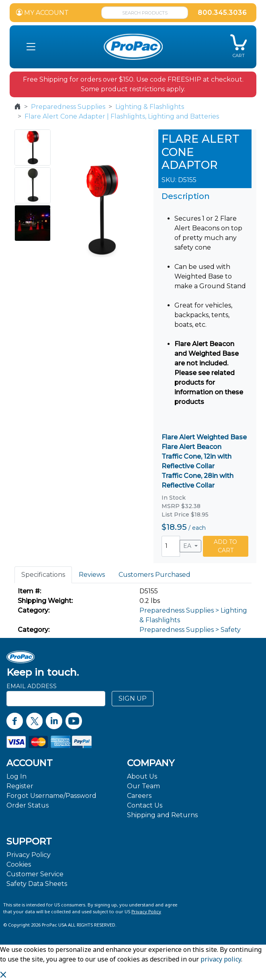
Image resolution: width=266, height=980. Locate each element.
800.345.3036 (222, 13)
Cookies (19, 864)
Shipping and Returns (162, 815)
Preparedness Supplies (68, 107)
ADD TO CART (225, 546)
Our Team (143, 786)
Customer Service (35, 874)
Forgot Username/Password (51, 796)
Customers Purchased (154, 575)
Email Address (32, 686)
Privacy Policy (29, 855)
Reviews (92, 575)
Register (20, 786)
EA (188, 546)
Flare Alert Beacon (191, 447)
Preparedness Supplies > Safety (190, 630)
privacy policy (221, 959)
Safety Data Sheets (37, 884)
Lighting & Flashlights (150, 107)
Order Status (28, 805)
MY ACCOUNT (42, 13)
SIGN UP (133, 698)
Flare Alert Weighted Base (204, 437)
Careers (139, 796)
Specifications (43, 575)
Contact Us (145, 805)
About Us (142, 776)
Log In (16, 776)
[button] (31, 47)
